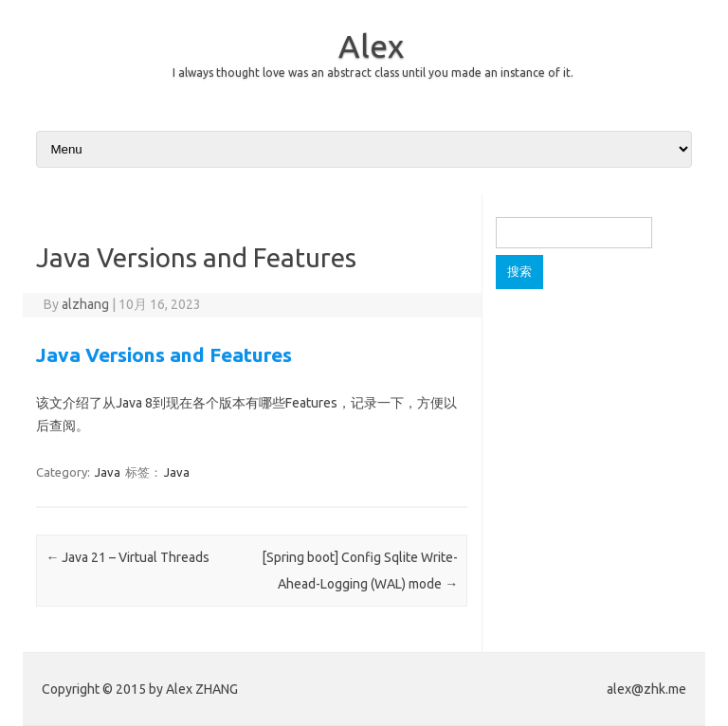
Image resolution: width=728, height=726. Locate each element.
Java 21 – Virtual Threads (127, 557)
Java (108, 472)
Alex (371, 45)
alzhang (85, 304)
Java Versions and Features (164, 354)
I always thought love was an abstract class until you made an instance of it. (373, 73)
